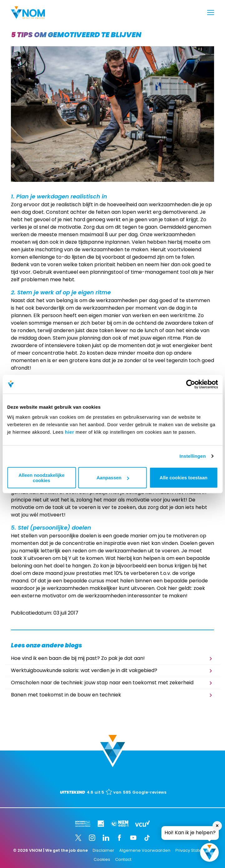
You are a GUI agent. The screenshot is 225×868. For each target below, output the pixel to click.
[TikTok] (147, 838)
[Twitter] (78, 838)
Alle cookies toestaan (183, 478)
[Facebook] (120, 838)
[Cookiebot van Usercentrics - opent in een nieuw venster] (191, 384)
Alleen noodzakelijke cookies (42, 477)
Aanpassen (113, 478)
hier (70, 432)
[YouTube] (133, 838)
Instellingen (193, 456)
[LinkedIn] (106, 838)
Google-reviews (149, 793)
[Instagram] (92, 838)
